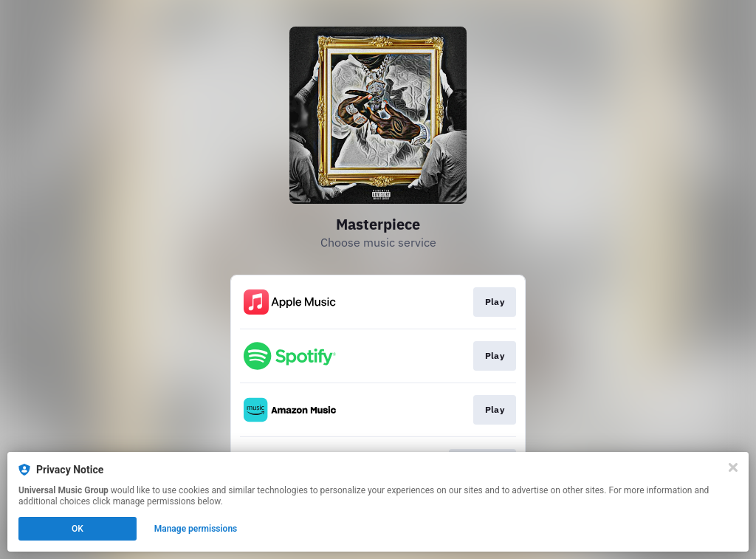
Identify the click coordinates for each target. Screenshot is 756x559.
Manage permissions (196, 529)
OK (78, 529)
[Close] (733, 467)
